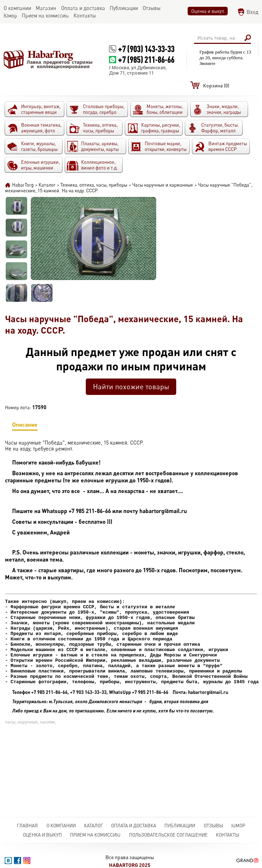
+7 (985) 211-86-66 (146, 59)
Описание (25, 426)
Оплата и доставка (134, 826)
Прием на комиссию (95, 835)
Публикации (180, 826)
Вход (253, 12)
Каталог (93, 826)
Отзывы (213, 826)
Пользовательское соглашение (168, 835)
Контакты (228, 835)
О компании (61, 826)
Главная (27, 826)
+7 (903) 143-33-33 (146, 49)
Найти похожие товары (131, 387)
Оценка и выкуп (208, 11)
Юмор (238, 826)
